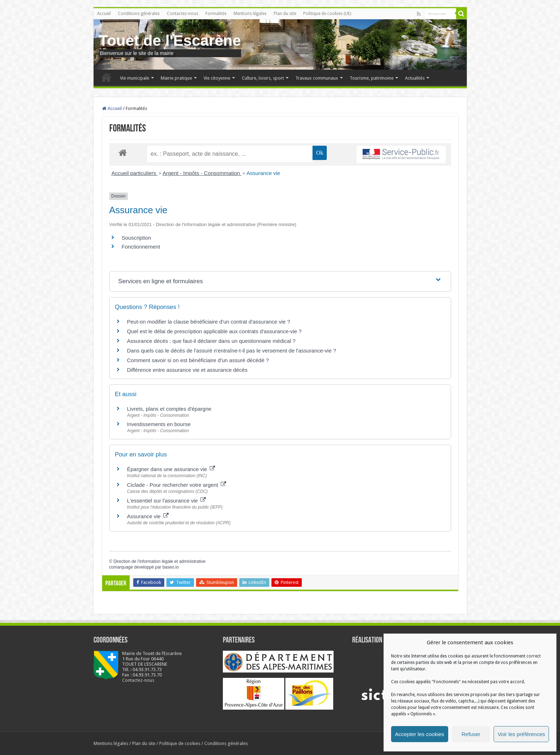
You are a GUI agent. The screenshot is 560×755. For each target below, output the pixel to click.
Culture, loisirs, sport (263, 78)
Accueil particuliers (134, 173)
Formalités (216, 14)
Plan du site (285, 14)
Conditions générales (139, 14)
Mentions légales (250, 14)
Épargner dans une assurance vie (171, 469)
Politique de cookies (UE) (327, 14)
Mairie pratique (176, 78)
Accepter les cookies (420, 734)
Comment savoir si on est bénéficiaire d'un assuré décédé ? (198, 360)
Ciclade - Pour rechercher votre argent (177, 485)
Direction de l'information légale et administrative (160, 561)
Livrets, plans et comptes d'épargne (169, 409)
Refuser (471, 734)
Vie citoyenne (217, 78)
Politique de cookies (180, 743)
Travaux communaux (317, 78)
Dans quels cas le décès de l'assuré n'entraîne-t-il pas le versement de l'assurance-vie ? (232, 351)
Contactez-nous (182, 14)
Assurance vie (263, 173)
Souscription (137, 238)
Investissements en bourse (159, 424)
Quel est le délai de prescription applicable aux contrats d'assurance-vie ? (214, 331)
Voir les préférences (521, 734)
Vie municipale (135, 78)
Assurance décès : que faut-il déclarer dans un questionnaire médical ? (211, 341)
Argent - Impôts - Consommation (202, 173)
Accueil (104, 14)
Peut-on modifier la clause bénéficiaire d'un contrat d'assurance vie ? (209, 322)
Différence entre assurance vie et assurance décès (187, 370)
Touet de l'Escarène (170, 40)
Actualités (415, 78)
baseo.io (171, 567)
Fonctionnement (141, 247)
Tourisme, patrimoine (372, 78)
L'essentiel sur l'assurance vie (167, 501)
